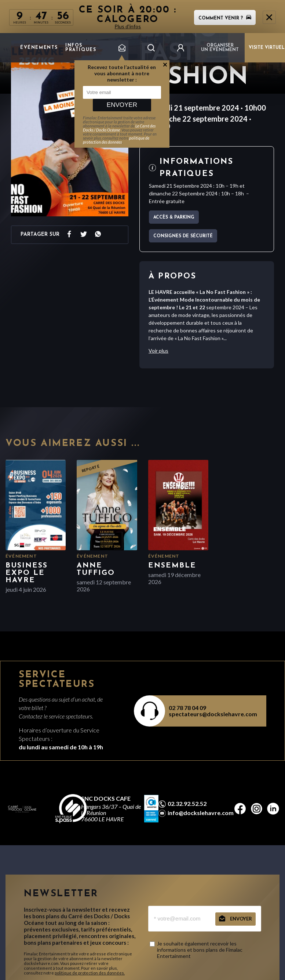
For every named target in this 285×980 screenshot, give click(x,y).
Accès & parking (174, 217)
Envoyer (122, 105)
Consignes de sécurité (183, 236)
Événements (39, 48)
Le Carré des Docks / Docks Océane (119, 128)
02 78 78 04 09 (187, 708)
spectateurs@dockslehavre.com (213, 714)
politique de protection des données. (90, 973)
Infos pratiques (81, 48)
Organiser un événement (220, 48)
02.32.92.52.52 (187, 804)
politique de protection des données (116, 140)
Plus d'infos (128, 26)
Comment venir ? (225, 18)
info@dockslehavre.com (201, 813)
